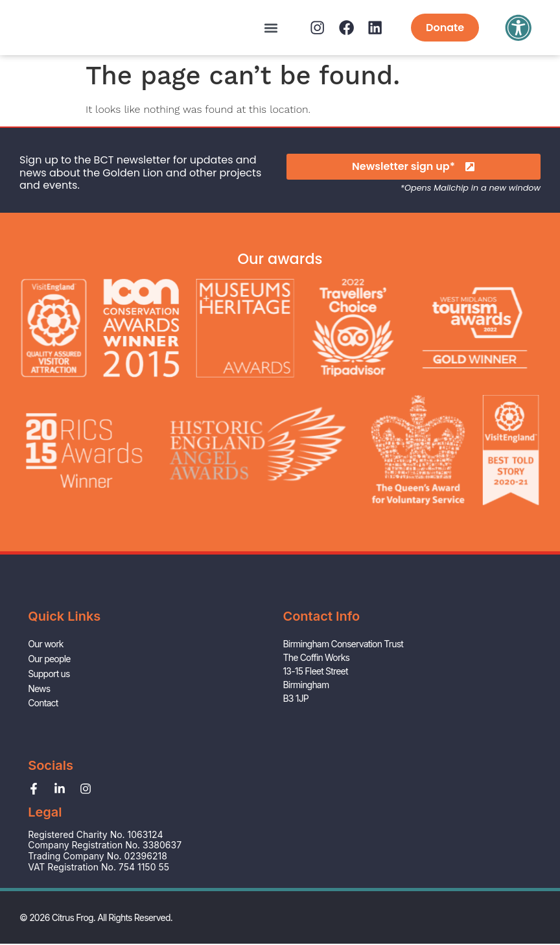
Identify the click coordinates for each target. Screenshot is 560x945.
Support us (49, 724)
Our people (49, 711)
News (39, 738)
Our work (46, 697)
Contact (43, 751)
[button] (250, 28)
